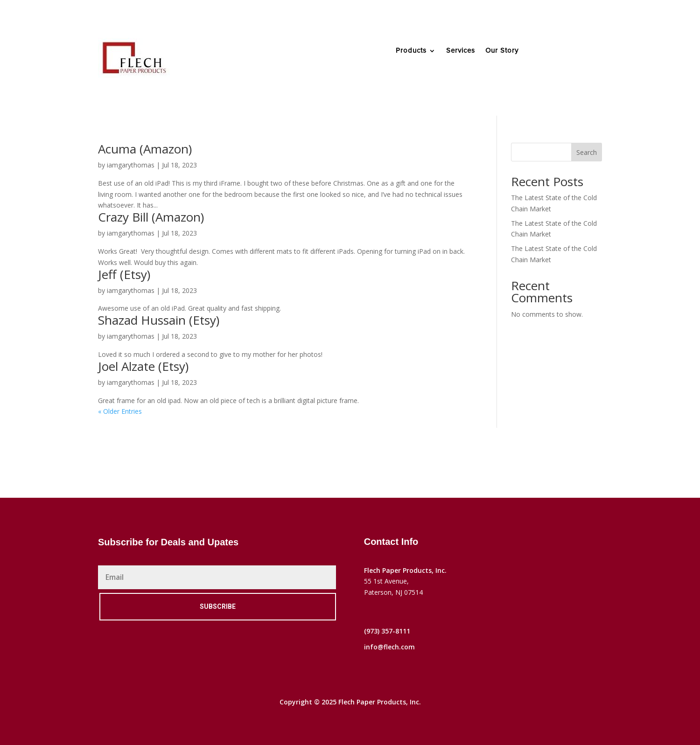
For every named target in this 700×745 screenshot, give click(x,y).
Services (461, 51)
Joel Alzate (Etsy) (143, 366)
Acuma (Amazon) (145, 149)
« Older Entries (120, 411)
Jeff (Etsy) (124, 274)
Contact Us (566, 58)
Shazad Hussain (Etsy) (159, 320)
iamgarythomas (131, 165)
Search (587, 152)
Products (411, 51)
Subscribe (218, 606)
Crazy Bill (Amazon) (151, 217)
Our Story (502, 51)
